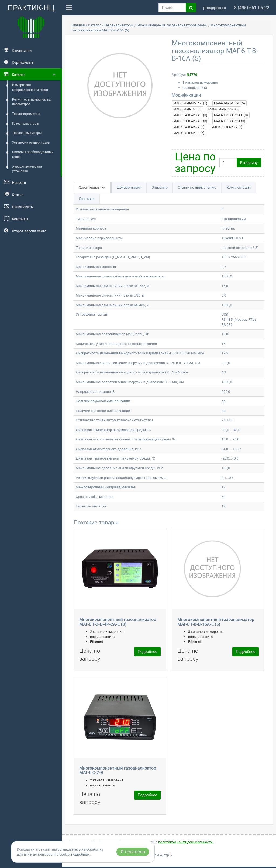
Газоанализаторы (26, 124)
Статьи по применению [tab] (197, 187)
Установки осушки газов (31, 143)
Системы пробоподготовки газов (33, 154)
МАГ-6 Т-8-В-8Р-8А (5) (189, 133)
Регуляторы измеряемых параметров (31, 102)
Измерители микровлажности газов (30, 87)
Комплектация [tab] (239, 187)
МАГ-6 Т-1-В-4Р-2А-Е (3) (190, 121)
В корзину (249, 163)
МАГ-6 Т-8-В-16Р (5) (187, 109)
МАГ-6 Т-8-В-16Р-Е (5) (230, 103)
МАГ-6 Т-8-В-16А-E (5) (224, 109)
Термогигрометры (26, 114)
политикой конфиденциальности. (186, 842)
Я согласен (133, 852)
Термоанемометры (27, 133)
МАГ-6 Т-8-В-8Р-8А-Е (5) (190, 103)
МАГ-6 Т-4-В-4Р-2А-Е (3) (190, 115)
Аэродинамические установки (27, 169)
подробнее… (81, 854)
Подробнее (147, 652)
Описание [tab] (160, 187)
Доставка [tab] (87, 199)
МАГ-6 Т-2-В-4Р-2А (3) (227, 127)
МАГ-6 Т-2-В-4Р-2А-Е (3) (231, 115)
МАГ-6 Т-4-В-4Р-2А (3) (189, 127)
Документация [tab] (129, 187)
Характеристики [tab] (92, 187)
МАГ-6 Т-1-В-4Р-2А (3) (230, 121)
